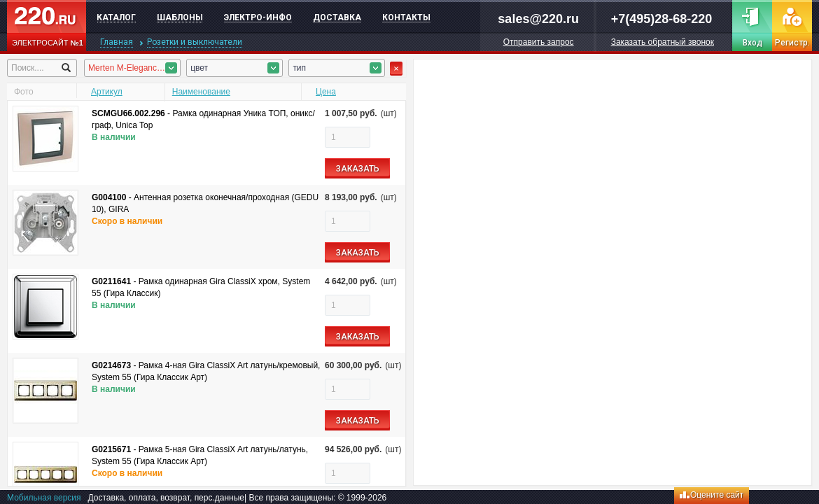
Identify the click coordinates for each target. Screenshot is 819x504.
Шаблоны (180, 17)
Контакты (406, 17)
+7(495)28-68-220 (662, 19)
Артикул (107, 92)
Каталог (116, 17)
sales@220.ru (538, 19)
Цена (326, 92)
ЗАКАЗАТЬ (358, 169)
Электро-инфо (258, 17)
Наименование (201, 92)
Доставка (337, 17)
